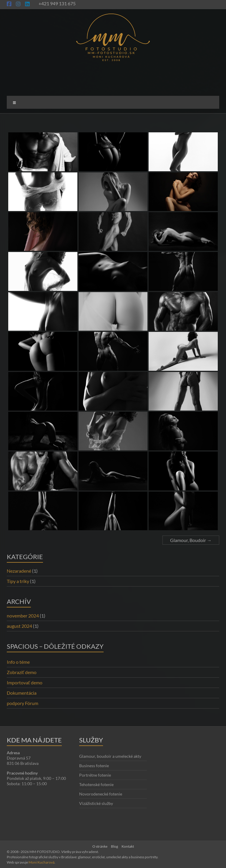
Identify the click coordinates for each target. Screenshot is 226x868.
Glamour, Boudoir (191, 540)
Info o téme (18, 662)
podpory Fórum (23, 703)
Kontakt (128, 846)
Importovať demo (25, 682)
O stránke (100, 846)
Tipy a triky (18, 581)
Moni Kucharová (41, 862)
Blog (114, 846)
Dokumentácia (22, 693)
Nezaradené (19, 571)
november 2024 (23, 616)
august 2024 (19, 626)
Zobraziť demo (22, 672)
